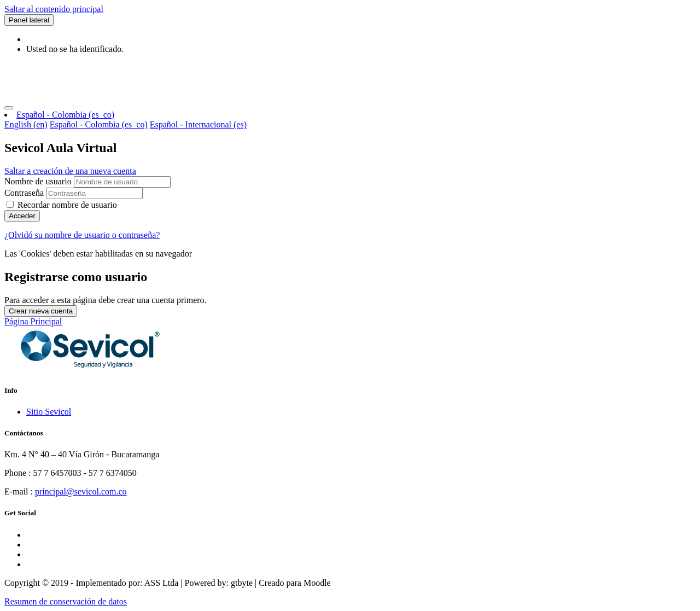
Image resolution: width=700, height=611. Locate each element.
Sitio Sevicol (49, 412)
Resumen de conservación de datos (66, 601)
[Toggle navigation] (9, 108)
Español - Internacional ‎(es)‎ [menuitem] (198, 124)
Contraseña (24, 193)
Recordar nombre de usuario (67, 205)
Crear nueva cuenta (41, 311)
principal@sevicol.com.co (81, 491)
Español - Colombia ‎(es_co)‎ (65, 115)
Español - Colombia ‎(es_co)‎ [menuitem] (99, 124)
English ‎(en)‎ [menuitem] (26, 124)
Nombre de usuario (39, 181)
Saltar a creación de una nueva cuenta (70, 171)
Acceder (22, 216)
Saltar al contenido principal (54, 9)
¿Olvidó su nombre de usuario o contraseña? (82, 235)
